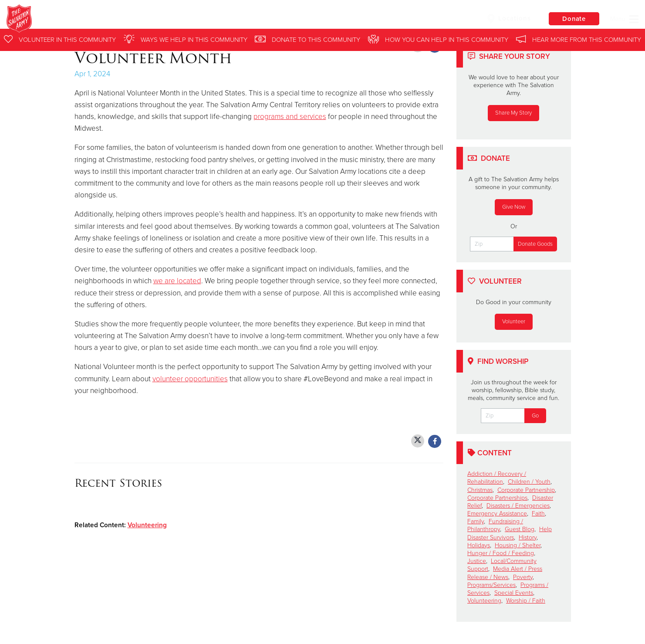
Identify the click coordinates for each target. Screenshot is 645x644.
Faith (538, 514)
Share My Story (513, 113)
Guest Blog (520, 529)
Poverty (523, 577)
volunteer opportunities (190, 379)
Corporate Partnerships (497, 498)
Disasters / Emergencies (518, 506)
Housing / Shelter (518, 545)
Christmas (480, 490)
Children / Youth (529, 482)
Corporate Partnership (526, 490)
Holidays (479, 545)
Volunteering (147, 525)
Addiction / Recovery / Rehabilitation (497, 478)
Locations (507, 19)
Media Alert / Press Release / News (505, 573)
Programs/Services (491, 585)
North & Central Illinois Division (159, 20)
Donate (573, 19)
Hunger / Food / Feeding (501, 553)
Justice (477, 561)
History (528, 537)
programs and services (290, 117)
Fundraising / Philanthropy (495, 525)
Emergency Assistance (497, 514)
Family (476, 521)
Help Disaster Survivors (510, 533)
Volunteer (514, 322)
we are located (177, 281)
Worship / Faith (526, 601)
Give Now (514, 207)
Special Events (514, 593)
